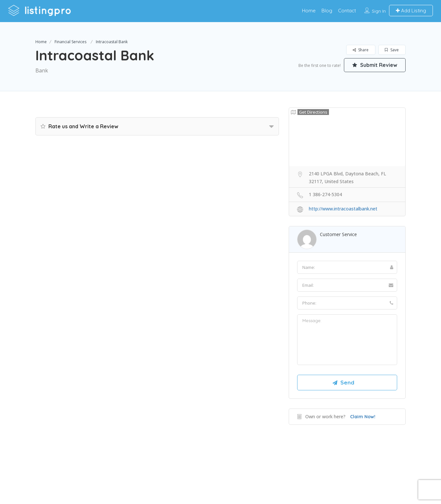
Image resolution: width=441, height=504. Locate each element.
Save (392, 50)
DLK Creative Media (243, 473)
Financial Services (70, 42)
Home (309, 11)
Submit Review (375, 65)
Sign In (379, 11)
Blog (327, 11)
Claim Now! (363, 417)
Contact (347, 11)
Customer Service (338, 234)
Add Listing (411, 11)
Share (361, 50)
